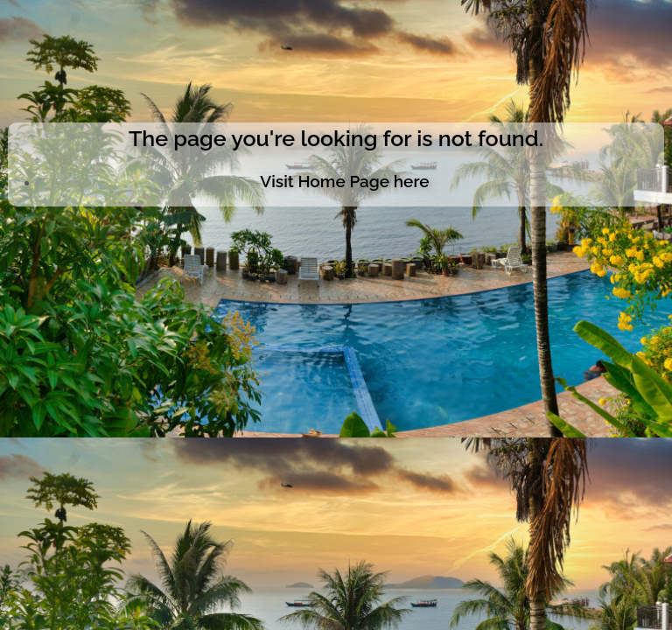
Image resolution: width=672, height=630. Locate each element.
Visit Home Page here (344, 181)
